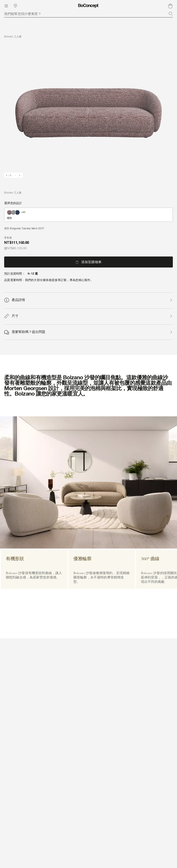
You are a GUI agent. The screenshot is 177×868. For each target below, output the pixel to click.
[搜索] (171, 14)
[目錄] (6, 6)
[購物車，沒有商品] (170, 6)
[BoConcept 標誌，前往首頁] (88, 6)
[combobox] (88, 14)
